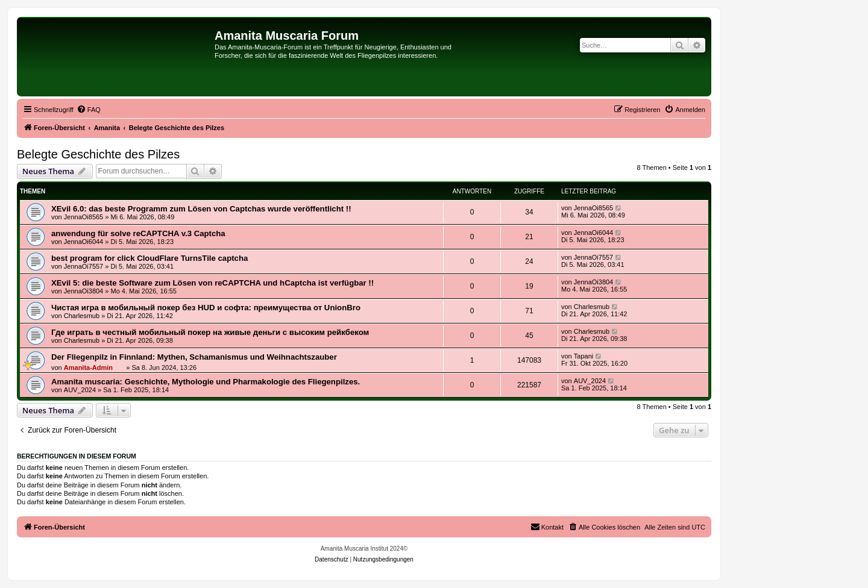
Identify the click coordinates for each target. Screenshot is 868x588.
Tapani (583, 356)
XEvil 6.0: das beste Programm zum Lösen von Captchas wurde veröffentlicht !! (201, 209)
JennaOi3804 (83, 291)
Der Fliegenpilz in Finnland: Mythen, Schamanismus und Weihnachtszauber (194, 357)
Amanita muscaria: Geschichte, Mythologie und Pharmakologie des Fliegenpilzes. (206, 382)
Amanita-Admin (88, 367)
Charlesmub (82, 316)
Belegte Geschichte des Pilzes (98, 154)
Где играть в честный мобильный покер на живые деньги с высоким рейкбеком (210, 332)
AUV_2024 (80, 390)
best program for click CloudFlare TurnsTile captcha (149, 258)
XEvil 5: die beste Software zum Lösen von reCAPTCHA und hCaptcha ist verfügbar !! (212, 283)
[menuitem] (89, 110)
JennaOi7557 (83, 266)
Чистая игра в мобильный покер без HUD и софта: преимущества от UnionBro (206, 308)
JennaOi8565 (83, 217)
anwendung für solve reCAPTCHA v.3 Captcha (138, 233)
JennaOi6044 (83, 242)
